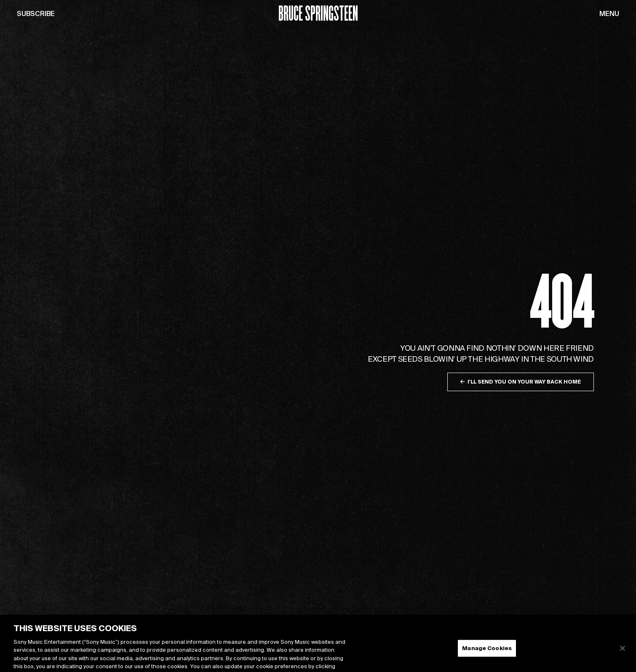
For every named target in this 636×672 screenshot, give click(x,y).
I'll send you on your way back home (521, 382)
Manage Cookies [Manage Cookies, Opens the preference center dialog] (487, 652)
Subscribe (36, 13)
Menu (609, 13)
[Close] (623, 653)
